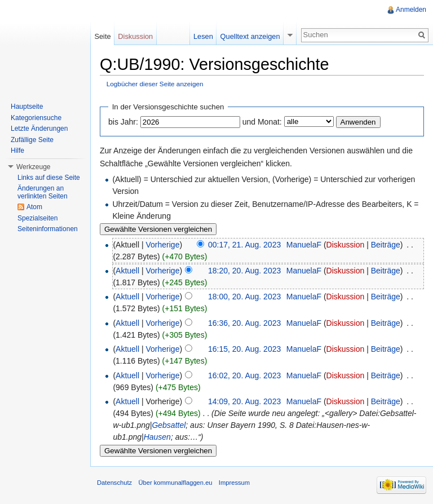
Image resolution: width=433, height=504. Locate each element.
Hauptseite (27, 107)
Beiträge (386, 245)
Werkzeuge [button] (33, 167)
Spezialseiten (37, 218)
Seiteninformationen (48, 229)
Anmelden (411, 10)
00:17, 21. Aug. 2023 (244, 245)
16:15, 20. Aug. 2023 (244, 349)
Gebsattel (169, 425)
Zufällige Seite (32, 140)
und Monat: (262, 122)
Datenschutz (114, 483)
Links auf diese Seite (49, 178)
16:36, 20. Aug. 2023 (244, 323)
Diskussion (346, 245)
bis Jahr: (123, 122)
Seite (102, 36)
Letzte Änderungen (39, 129)
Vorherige (163, 245)
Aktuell (127, 271)
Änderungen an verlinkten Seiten (43, 192)
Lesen (203, 36)
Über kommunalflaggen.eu (175, 483)
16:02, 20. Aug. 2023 (244, 375)
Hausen (157, 437)
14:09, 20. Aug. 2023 (244, 401)
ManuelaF (304, 245)
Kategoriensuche (36, 118)
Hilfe (17, 151)
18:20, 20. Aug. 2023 (244, 271)
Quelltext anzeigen (250, 36)
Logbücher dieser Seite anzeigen (155, 84)
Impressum (234, 483)
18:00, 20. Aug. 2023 (244, 297)
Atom (34, 207)
